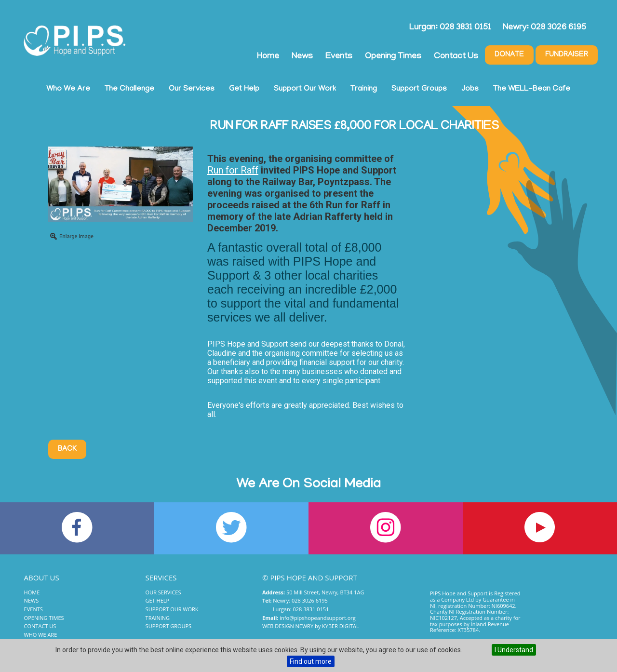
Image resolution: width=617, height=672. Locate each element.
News (302, 57)
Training (364, 89)
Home (268, 57)
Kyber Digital (341, 626)
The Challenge (129, 89)
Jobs (470, 89)
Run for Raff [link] (233, 170)
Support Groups (419, 89)
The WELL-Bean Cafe (532, 89)
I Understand (514, 650)
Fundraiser (567, 55)
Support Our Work (305, 89)
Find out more (311, 661)
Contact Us (456, 57)
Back (67, 449)
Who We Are (68, 89)
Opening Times (393, 57)
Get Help (244, 89)
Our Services (192, 89)
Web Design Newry (288, 626)
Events (339, 57)
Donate (509, 55)
